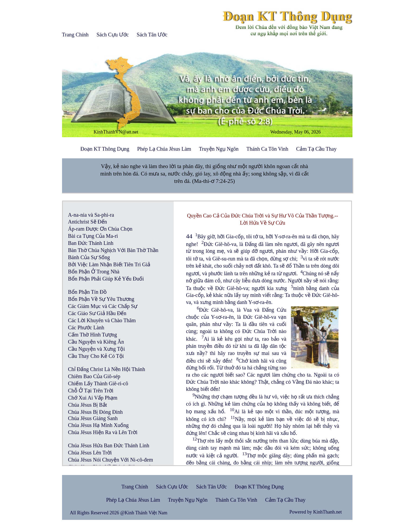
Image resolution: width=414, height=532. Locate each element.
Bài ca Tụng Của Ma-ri (93, 236)
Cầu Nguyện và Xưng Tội (97, 349)
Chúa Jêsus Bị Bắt (88, 405)
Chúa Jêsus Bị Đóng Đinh (95, 412)
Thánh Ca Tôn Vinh (267, 149)
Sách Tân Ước (152, 35)
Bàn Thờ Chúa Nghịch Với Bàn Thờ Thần (113, 250)
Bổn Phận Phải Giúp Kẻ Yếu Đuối (106, 279)
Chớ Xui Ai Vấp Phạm (93, 398)
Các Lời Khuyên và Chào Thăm (102, 320)
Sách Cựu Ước (112, 35)
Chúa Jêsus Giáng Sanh (93, 418)
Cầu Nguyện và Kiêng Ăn (96, 342)
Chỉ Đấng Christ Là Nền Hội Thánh (107, 369)
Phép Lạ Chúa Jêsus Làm (164, 149)
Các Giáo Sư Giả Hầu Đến (97, 313)
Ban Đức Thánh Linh (91, 243)
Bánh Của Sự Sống (89, 257)
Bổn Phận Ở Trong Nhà (94, 272)
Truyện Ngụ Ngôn (219, 149)
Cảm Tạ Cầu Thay (316, 149)
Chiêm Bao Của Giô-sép (94, 376)
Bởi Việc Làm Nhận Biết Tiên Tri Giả (109, 264)
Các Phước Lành (86, 327)
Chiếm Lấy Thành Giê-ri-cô (98, 383)
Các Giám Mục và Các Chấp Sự (103, 306)
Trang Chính (75, 35)
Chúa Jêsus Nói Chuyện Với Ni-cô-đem (111, 460)
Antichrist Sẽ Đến (88, 222)
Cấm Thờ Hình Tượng (93, 335)
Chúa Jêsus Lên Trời (90, 453)
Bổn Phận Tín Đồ (87, 292)
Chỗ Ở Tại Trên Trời (91, 391)
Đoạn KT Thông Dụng (105, 149)
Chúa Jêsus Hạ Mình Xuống (98, 425)
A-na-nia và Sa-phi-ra (91, 215)
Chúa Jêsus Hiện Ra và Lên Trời (103, 432)
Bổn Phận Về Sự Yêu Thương (101, 299)
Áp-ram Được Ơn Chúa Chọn (100, 229)
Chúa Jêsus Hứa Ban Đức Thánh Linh (109, 445)
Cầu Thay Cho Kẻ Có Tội (96, 356)
